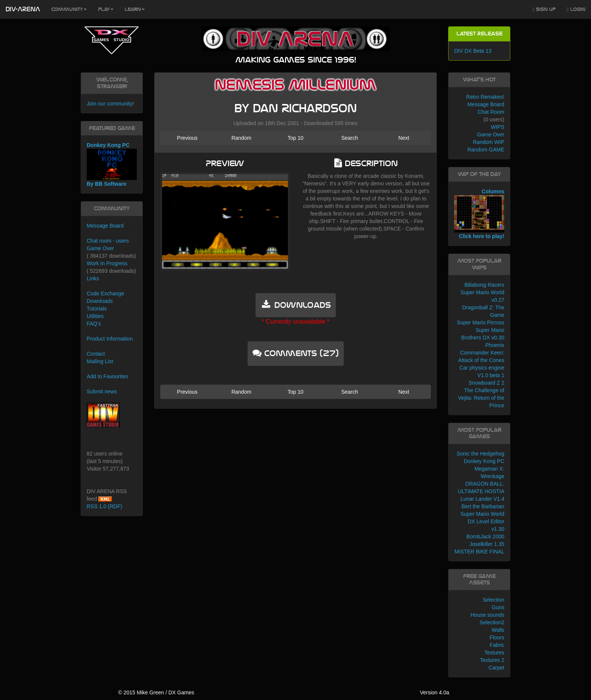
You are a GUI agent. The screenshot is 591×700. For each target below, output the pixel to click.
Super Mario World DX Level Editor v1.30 (482, 521)
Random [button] (241, 138)
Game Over (100, 248)
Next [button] (404, 138)
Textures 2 (492, 660)
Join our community (109, 104)
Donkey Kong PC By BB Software (112, 164)
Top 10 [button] (295, 138)
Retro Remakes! (485, 97)
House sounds (487, 615)
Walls (498, 630)
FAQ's (94, 324)
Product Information (110, 339)
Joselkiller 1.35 (487, 544)
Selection (493, 600)
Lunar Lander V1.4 (482, 499)
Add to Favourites (107, 376)
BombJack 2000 (485, 536)
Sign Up (544, 10)
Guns (498, 607)
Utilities (95, 316)
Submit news (102, 391)
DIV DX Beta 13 (473, 51)
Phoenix (495, 345)
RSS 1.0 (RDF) (104, 506)
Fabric (497, 645)
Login (576, 10)
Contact (96, 354)
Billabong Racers (484, 285)
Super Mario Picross (481, 322)
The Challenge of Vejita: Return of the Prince (481, 398)
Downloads (100, 301)
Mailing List (100, 361)
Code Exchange (106, 293)
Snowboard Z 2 (486, 383)
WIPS (498, 127)
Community (69, 9)
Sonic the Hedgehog (480, 454)
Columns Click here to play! (479, 214)
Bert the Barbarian (483, 506)
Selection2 (492, 622)
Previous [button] (187, 138)
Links (93, 278)
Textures (494, 653)
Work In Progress (107, 263)
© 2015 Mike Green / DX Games (156, 692)
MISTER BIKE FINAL (479, 552)
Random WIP (489, 142)
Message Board (105, 226)
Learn (135, 9)
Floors (497, 637)
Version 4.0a (435, 692)
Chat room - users (108, 241)
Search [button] (349, 138)
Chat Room (491, 112)
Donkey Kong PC (484, 461)
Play (106, 9)
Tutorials (97, 309)
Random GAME (486, 150)
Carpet (496, 668)
